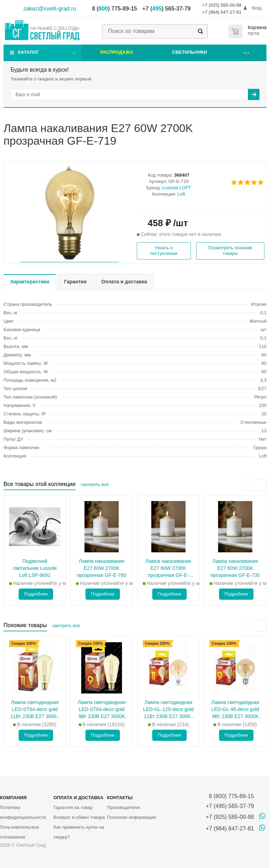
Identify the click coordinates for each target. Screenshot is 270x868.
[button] (69, 262)
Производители (123, 807)
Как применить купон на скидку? (79, 832)
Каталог (28, 52)
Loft (181, 194)
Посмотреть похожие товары (230, 251)
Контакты (120, 798)
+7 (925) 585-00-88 (222, 5)
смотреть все (95, 484)
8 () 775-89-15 (115, 9)
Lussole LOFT (176, 188)
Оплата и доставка (78, 798)
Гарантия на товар (73, 807)
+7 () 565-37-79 (166, 9)
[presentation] (249, 485)
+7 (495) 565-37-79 (230, 806)
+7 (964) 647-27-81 (222, 12)
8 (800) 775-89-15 (230, 796)
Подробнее (36, 594)
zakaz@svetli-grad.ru (50, 9)
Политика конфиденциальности (23, 812)
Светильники (190, 52)
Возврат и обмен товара (79, 817)
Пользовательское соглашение (20, 832)
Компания (13, 798)
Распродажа (117, 52)
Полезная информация (131, 817)
